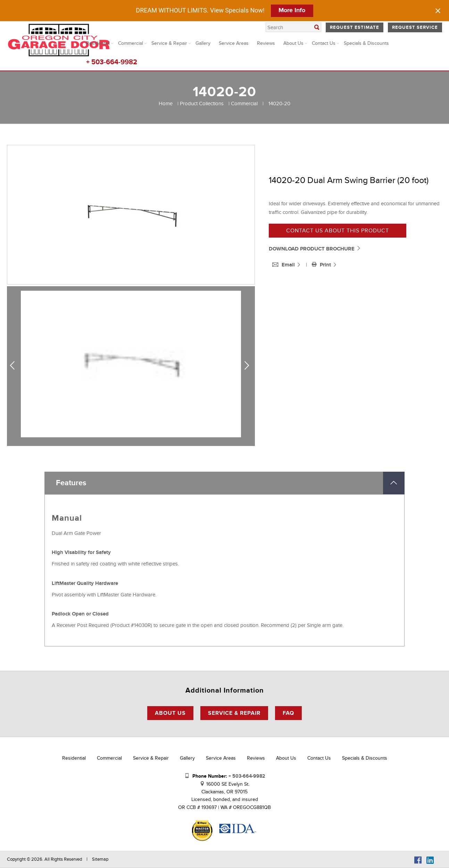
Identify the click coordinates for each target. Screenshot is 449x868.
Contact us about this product (338, 231)
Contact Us (324, 43)
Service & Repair (169, 43)
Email (284, 265)
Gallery (203, 43)
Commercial (131, 43)
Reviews (266, 43)
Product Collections (202, 104)
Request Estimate (355, 27)
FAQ (288, 713)
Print (322, 265)
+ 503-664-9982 (112, 62)
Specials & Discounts (366, 43)
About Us (293, 43)
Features (71, 483)
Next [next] (248, 366)
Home (166, 104)
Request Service (415, 27)
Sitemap (100, 859)
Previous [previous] (15, 366)
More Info (292, 10)
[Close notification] (438, 11)
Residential (98, 43)
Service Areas (234, 43)
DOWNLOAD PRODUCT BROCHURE (315, 249)
